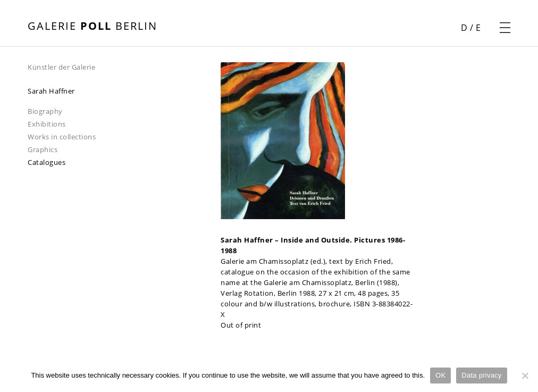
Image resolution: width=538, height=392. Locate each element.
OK (440, 375)
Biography (45, 111)
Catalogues (47, 162)
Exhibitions (47, 124)
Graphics (43, 149)
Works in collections (62, 137)
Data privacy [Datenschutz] (481, 375)
